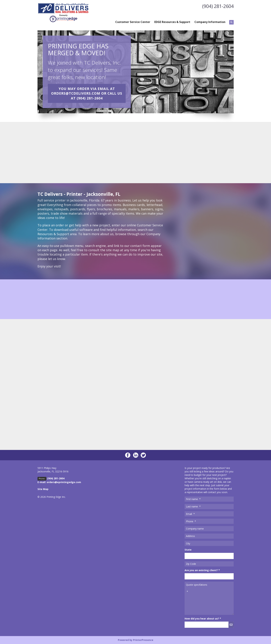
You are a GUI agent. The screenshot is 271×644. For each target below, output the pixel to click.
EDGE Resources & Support (172, 22)
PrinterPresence (143, 640)
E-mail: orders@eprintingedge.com (59, 482)
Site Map (43, 489)
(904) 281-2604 (217, 6)
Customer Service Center (133, 22)
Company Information (210, 22)
